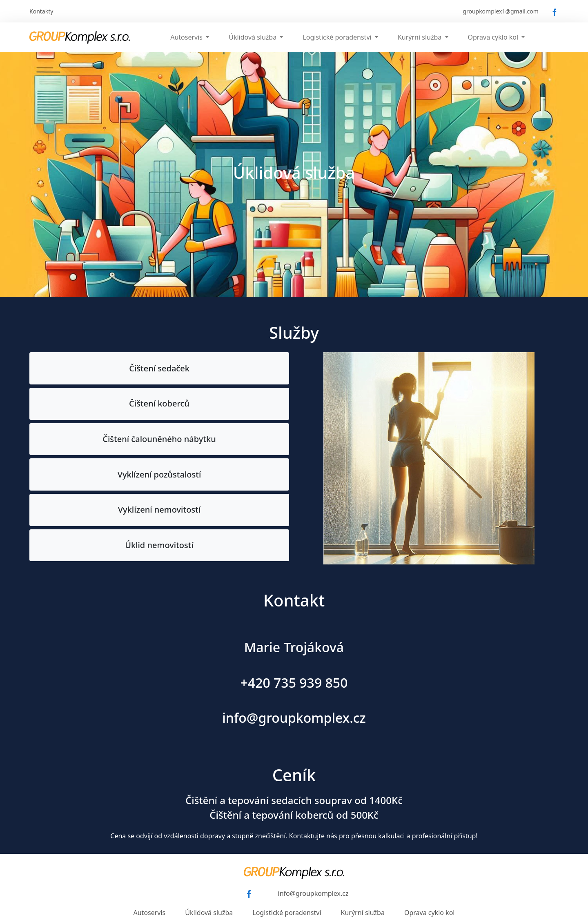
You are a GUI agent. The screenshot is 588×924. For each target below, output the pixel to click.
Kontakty (41, 11)
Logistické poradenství (287, 913)
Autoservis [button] (187, 37)
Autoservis (150, 913)
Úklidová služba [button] (253, 37)
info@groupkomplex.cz (313, 893)
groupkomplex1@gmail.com (501, 11)
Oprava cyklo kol (430, 913)
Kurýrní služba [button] (421, 37)
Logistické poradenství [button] (338, 37)
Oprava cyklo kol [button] (494, 37)
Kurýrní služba (363, 913)
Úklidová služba (209, 913)
